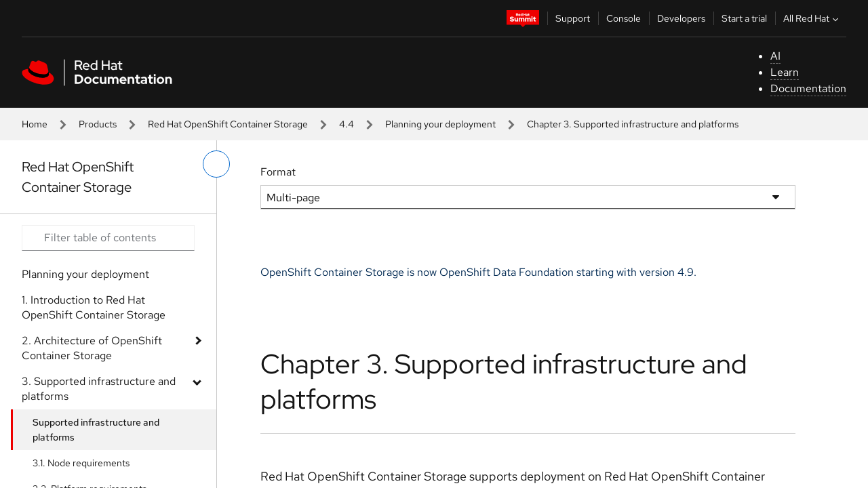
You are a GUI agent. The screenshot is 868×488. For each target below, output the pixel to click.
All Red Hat (812, 18)
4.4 (347, 124)
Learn (785, 72)
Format (278, 172)
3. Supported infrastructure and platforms (99, 389)
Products (98, 124)
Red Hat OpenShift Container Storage (228, 124)
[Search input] (108, 238)
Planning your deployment (440, 124)
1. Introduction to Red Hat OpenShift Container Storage (94, 307)
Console (624, 18)
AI (775, 56)
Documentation (808, 88)
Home (35, 124)
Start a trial (744, 18)
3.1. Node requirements (81, 463)
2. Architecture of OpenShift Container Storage (92, 348)
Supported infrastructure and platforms (96, 430)
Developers (681, 18)
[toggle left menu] (216, 164)
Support (573, 18)
